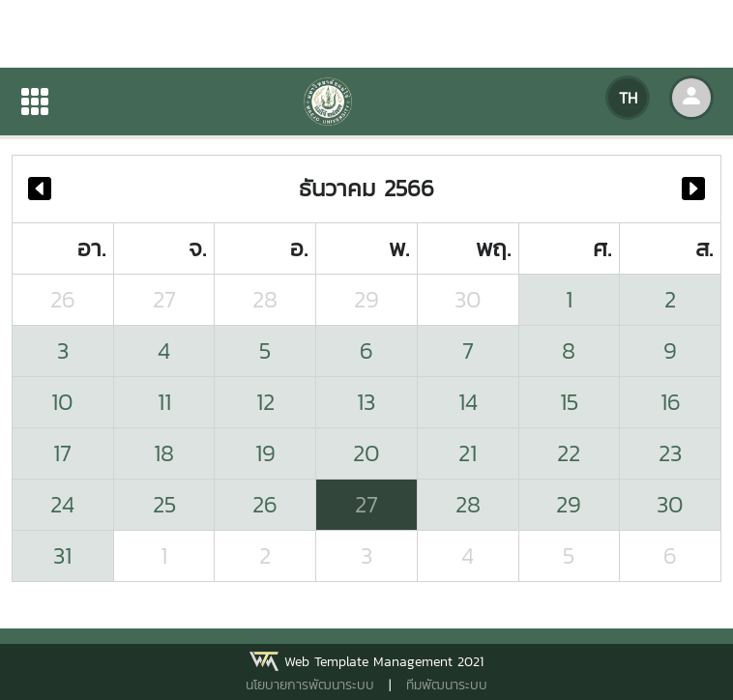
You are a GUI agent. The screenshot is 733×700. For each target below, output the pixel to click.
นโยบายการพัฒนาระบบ (310, 685)
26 (63, 299)
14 (468, 402)
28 (265, 299)
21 (468, 453)
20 (366, 453)
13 (366, 402)
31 (62, 555)
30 (468, 299)
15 (569, 402)
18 (164, 453)
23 (670, 453)
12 (265, 402)
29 (366, 299)
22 (569, 453)
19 (265, 453)
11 (164, 402)
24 (62, 504)
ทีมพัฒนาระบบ (447, 685)
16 (671, 402)
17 (62, 453)
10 (62, 402)
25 (164, 504)
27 (164, 299)
